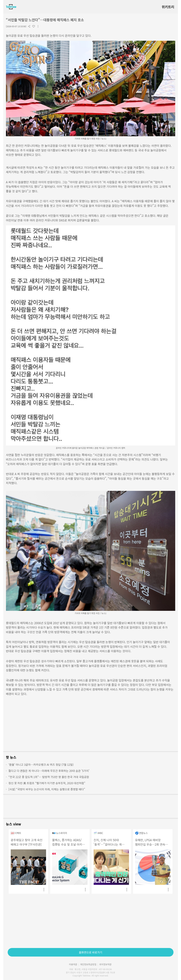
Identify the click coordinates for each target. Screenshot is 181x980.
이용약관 (73, 964)
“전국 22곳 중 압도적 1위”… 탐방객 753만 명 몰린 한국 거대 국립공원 (48, 777)
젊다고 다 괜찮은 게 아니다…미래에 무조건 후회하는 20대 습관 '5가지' (48, 771)
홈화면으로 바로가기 (90, 952)
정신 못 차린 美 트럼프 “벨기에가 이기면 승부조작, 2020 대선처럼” (46, 783)
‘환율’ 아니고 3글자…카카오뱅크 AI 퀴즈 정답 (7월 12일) (40, 765)
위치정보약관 (105, 964)
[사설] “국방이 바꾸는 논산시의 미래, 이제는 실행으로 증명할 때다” (46, 789)
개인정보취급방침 (88, 964)
